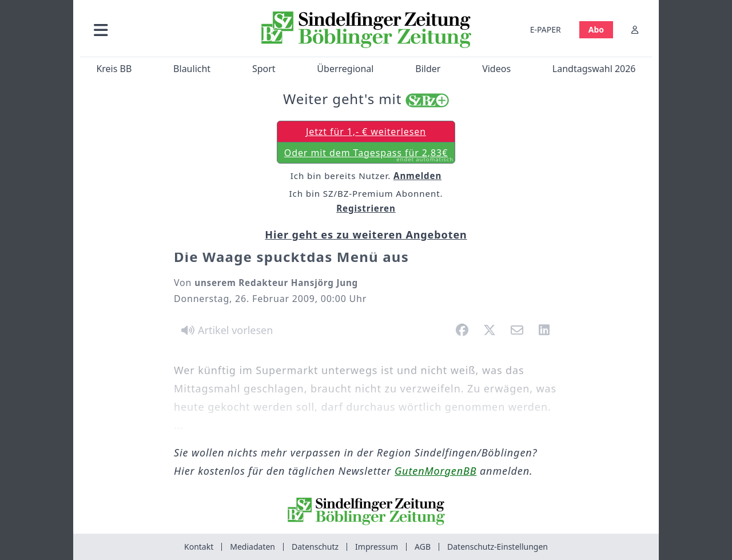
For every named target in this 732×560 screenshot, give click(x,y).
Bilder (428, 69)
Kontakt (199, 547)
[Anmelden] (635, 29)
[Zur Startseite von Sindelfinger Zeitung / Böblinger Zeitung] (366, 30)
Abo (596, 29)
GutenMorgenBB (435, 471)
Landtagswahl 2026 (594, 69)
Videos (496, 69)
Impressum (377, 547)
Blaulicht (192, 69)
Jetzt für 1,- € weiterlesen (366, 132)
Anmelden (417, 176)
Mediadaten (252, 547)
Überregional (345, 69)
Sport (264, 69)
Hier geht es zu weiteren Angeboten (366, 235)
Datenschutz (315, 547)
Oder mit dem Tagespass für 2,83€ (369, 155)
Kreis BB (114, 69)
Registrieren (366, 208)
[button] (162, 29)
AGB (423, 547)
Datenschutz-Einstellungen (498, 547)
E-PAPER (546, 29)
